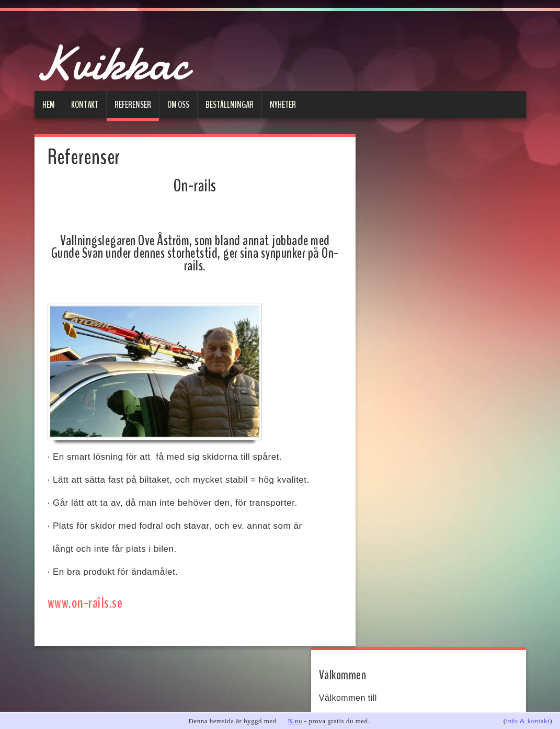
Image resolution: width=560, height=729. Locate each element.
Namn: (392, 333)
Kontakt (85, 104)
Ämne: (391, 395)
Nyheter (283, 104)
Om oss (178, 104)
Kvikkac (126, 60)
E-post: (393, 364)
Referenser (133, 104)
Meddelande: (403, 427)
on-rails (395, 278)
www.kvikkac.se (402, 207)
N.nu (295, 721)
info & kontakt (528, 721)
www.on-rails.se (83, 603)
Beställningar (230, 104)
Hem (49, 104)
